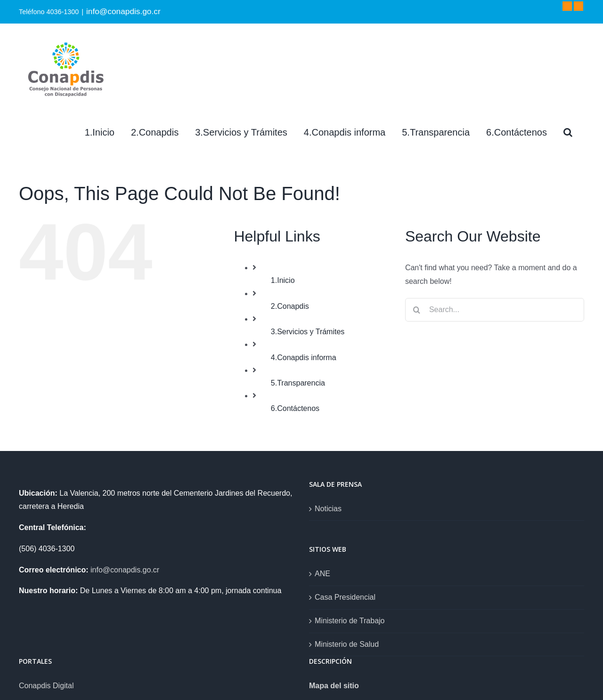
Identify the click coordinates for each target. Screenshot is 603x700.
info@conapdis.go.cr (123, 11)
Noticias (328, 509)
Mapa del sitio (334, 686)
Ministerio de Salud (347, 644)
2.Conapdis (290, 306)
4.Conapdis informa (304, 358)
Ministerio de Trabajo (350, 621)
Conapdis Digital (46, 686)
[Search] (568, 132)
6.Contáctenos (295, 408)
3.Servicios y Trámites (308, 332)
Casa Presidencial (345, 597)
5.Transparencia (298, 383)
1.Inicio (283, 280)
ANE (322, 574)
